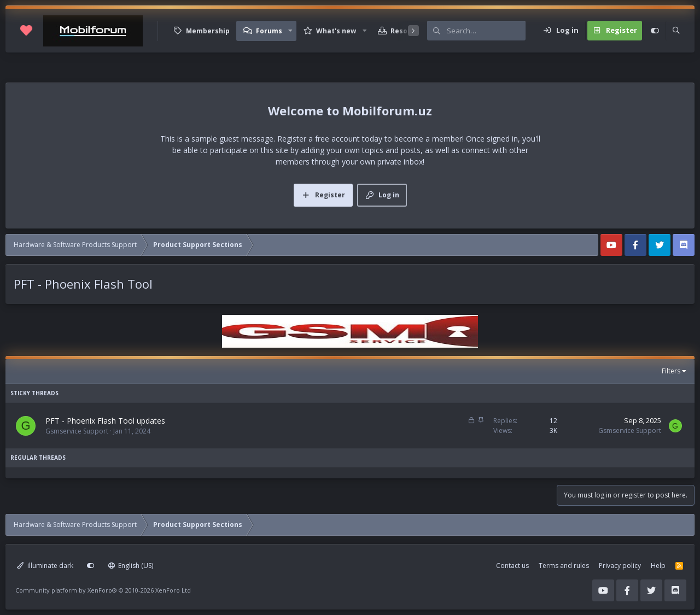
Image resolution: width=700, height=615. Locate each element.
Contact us (512, 566)
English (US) (131, 566)
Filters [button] (671, 371)
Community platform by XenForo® (103, 590)
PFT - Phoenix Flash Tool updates (105, 421)
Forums (269, 31)
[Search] (486, 31)
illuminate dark (45, 566)
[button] (290, 31)
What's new (336, 31)
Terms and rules (564, 566)
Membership (208, 31)
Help (658, 566)
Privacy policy (620, 566)
